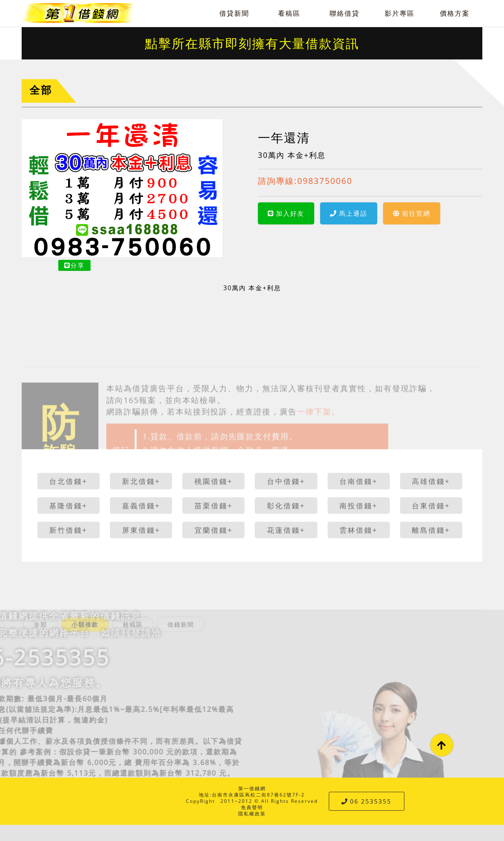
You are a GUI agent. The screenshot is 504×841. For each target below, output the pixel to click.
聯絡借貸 (345, 13)
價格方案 (455, 13)
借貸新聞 (234, 13)
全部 (41, 90)
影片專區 (400, 13)
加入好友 (286, 213)
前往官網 (412, 213)
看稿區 (289, 13)
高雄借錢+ (431, 481)
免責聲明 (252, 807)
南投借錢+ (359, 506)
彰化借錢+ (286, 506)
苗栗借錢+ (214, 506)
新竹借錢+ (68, 530)
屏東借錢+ (141, 530)
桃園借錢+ (214, 481)
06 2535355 (366, 801)
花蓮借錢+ (286, 530)
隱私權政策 (252, 814)
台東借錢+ (431, 506)
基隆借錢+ (68, 506)
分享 (74, 265)
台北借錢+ (68, 481)
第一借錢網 (252, 788)
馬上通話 (349, 213)
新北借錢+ (141, 481)
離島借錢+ (431, 530)
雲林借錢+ (359, 530)
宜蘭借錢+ (214, 530)
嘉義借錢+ (141, 506)
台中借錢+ (286, 481)
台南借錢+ (359, 481)
